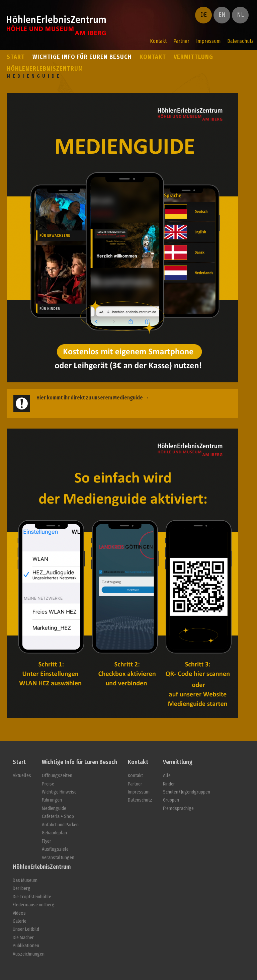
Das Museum (25, 880)
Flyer (47, 841)
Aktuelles (22, 776)
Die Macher (23, 938)
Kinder (169, 784)
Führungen (52, 800)
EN (222, 15)
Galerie (20, 921)
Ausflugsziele (55, 849)
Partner (181, 41)
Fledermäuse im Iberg (34, 905)
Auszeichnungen (29, 954)
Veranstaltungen (58, 858)
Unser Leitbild (26, 929)
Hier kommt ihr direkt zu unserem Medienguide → (93, 398)
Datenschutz (240, 41)
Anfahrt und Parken (60, 825)
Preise (48, 784)
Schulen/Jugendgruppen (187, 792)
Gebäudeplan (54, 833)
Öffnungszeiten (57, 776)
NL (240, 15)
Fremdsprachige (178, 808)
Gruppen (171, 800)
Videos (19, 913)
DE (203, 15)
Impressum (208, 41)
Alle (167, 776)
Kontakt (158, 41)
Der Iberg (22, 888)
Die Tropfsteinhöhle (32, 897)
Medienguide (54, 808)
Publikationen (26, 946)
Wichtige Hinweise (59, 792)
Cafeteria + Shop (58, 816)
